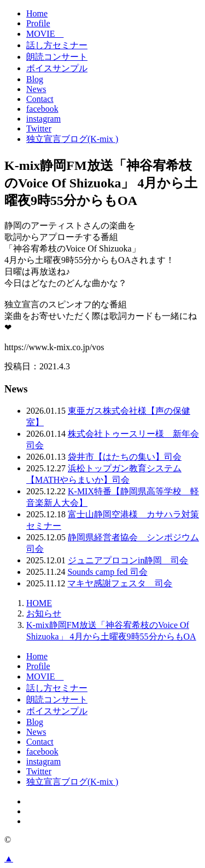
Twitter (39, 129)
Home (37, 13)
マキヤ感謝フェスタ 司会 (120, 583)
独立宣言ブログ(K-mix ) (72, 139)
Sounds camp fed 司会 (107, 572)
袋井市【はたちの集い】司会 (125, 457)
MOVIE (45, 34)
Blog (35, 79)
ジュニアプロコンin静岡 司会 (128, 560)
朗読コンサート (57, 57)
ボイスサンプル (57, 68)
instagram (43, 119)
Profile (38, 23)
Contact (40, 99)
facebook (42, 109)
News (36, 89)
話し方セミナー (57, 45)
